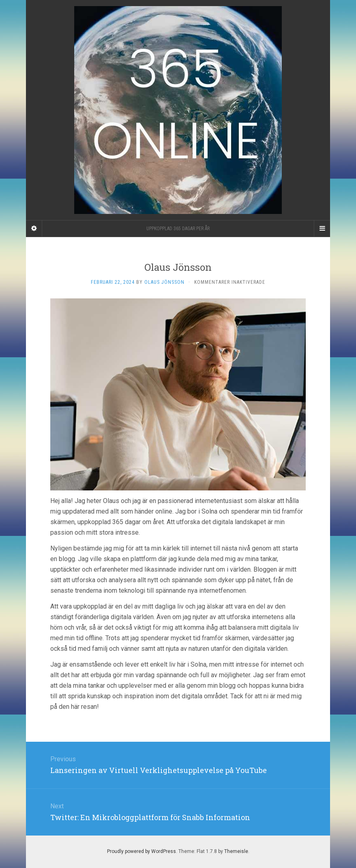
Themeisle (236, 851)
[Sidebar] (34, 229)
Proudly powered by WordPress (142, 851)
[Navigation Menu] (322, 229)
